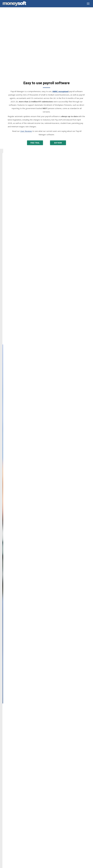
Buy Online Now (9, 797)
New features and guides (12, 839)
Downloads (7, 790)
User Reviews (26, 109)
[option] (46, 645)
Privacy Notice (8, 813)
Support (6, 794)
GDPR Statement (9, 823)
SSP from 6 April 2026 (11, 842)
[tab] (43, 672)
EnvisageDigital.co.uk (51, 865)
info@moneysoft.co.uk (15, 747)
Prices (5, 800)
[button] (5, 648)
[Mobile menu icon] (88, 4)
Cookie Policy (8, 819)
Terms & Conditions (10, 816)
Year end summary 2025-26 (13, 836)
